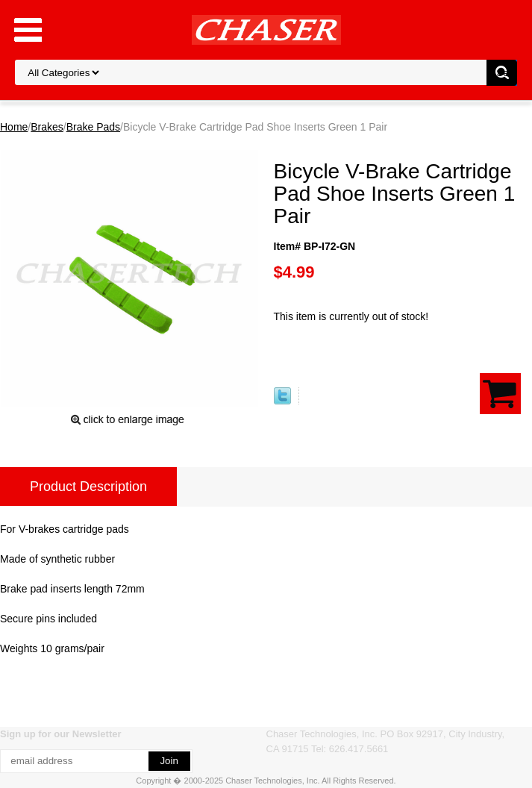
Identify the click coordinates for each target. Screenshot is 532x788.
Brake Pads (93, 127)
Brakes (47, 127)
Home (14, 127)
